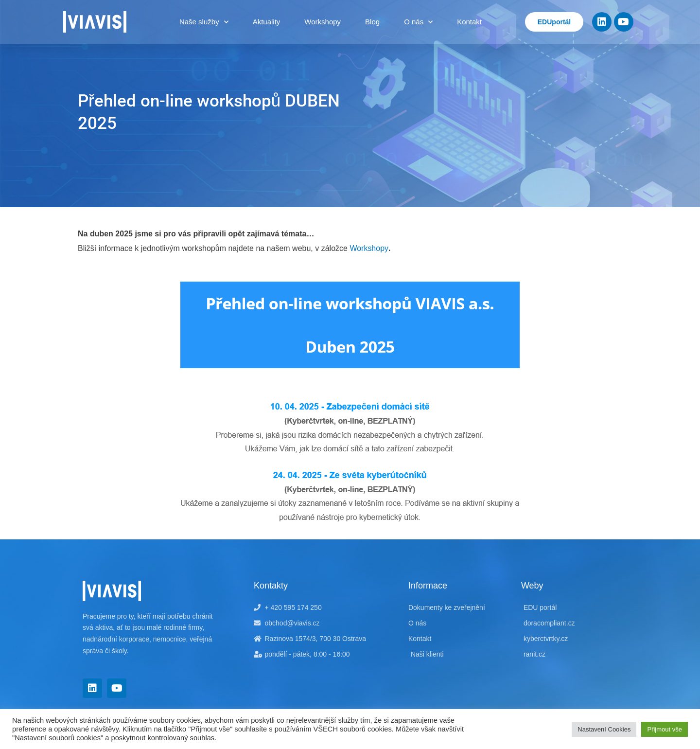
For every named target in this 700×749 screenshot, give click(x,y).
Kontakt (469, 22)
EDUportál (554, 22)
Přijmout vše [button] (665, 729)
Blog (372, 22)
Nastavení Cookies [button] (604, 729)
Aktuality (267, 22)
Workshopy (323, 22)
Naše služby (204, 22)
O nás (418, 22)
